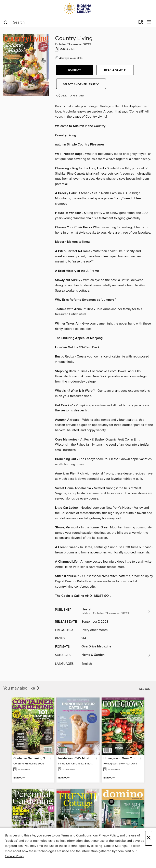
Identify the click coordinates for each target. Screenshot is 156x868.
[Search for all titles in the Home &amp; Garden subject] (116, 655)
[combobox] (70, 22)
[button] (75, 70)
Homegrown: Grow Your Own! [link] (121, 759)
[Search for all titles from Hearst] (116, 611)
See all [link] (145, 689)
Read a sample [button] (115, 70)
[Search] (6, 22)
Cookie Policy (15, 856)
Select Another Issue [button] (81, 84)
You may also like (22, 688)
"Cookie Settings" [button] (115, 846)
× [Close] (149, 838)
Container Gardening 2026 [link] (31, 759)
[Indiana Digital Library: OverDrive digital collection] (78, 9)
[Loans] (141, 23)
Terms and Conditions (76, 835)
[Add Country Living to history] (71, 96)
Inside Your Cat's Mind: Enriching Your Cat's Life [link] (76, 759)
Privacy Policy (108, 835)
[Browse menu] (149, 22)
